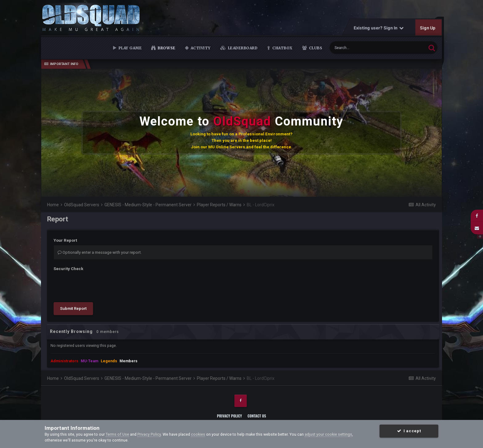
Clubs (315, 48)
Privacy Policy (229, 416)
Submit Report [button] (73, 308)
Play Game (130, 48)
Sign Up (428, 28)
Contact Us (257, 416)
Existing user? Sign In (379, 28)
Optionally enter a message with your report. (100, 252)
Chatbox (282, 48)
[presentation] (100, 286)
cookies (198, 434)
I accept (409, 431)
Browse (166, 48)
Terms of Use (117, 434)
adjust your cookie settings (328, 434)
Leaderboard (242, 48)
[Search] (363, 48)
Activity (200, 48)
